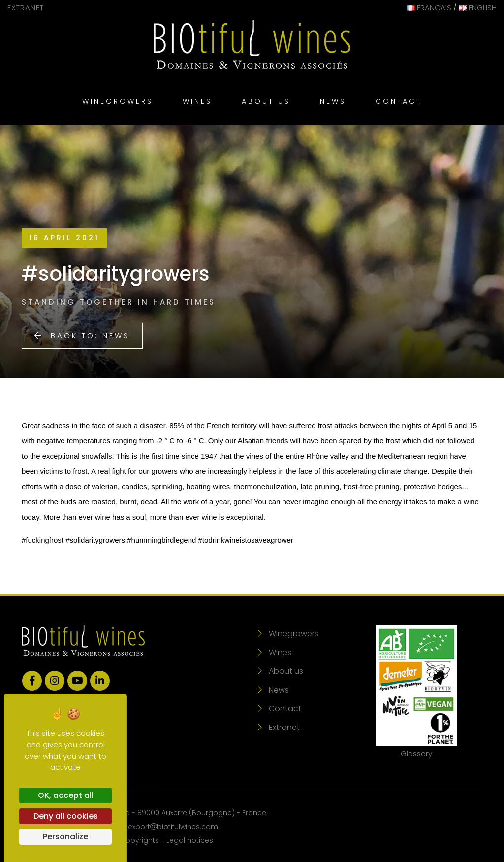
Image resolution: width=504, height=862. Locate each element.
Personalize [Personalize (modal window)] (65, 837)
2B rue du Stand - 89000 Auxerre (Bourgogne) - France (170, 813)
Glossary (416, 692)
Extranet (26, 8)
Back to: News (82, 336)
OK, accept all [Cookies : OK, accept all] (66, 795)
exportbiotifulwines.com (173, 827)
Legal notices (190, 840)
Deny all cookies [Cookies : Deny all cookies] (66, 816)
